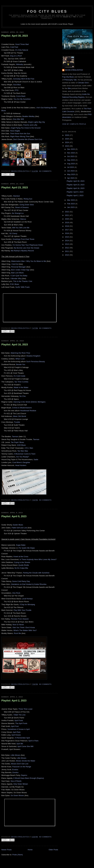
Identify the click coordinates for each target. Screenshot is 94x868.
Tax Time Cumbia (21, 382)
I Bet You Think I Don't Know (23, 627)
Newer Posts (6, 850)
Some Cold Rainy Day (21, 581)
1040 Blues (21, 445)
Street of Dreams (22, 207)
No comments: (45, 171)
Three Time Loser (25, 709)
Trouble (17, 422)
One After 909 (18, 119)
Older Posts (53, 850)
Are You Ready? (23, 457)
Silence (23, 219)
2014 (67, 241)
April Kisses (16, 735)
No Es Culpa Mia (21, 568)
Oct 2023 (71, 156)
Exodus (15, 770)
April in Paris (33, 741)
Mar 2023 (71, 200)
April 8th (20, 744)
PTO (17, 90)
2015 (67, 237)
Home (30, 850)
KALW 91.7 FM (69, 17)
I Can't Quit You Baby (19, 276)
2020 (67, 219)
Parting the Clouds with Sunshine (36, 573)
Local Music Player (66, 24)
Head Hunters (21, 465)
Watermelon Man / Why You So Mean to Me (29, 261)
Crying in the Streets (22, 562)
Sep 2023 (71, 160)
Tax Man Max (23, 451)
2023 (67, 146)
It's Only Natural (22, 50)
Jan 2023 (71, 207)
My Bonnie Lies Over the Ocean (27, 248)
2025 (67, 139)
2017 (67, 230)
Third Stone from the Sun (20, 134)
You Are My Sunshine (22, 99)
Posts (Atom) (18, 855)
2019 (67, 223)
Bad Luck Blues (17, 273)
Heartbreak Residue (28, 411)
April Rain (17, 732)
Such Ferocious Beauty (36, 362)
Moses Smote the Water (26, 761)
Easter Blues (18, 525)
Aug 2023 (71, 164)
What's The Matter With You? (25, 630)
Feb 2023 (71, 204)
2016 (67, 233)
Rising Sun (28, 199)
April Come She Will (25, 746)
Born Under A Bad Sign (20, 270)
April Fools (19, 720)
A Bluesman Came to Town (25, 454)
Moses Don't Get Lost (20, 764)
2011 (67, 251)
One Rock (16, 593)
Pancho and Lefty (30, 125)
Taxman (15, 436)
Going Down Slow (27, 205)
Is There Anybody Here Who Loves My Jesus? (38, 559)
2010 (67, 255)
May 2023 (71, 174)
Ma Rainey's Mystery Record (22, 251)
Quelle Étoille (24, 565)
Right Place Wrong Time (20, 136)
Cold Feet (14, 47)
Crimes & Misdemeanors (22, 408)
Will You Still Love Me (21, 228)
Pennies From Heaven (20, 619)
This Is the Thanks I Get (23, 281)
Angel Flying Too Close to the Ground (26, 128)
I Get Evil (15, 264)
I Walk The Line (19, 715)
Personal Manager (19, 267)
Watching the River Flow (20, 353)
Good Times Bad (22, 44)
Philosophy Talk (70, 80)
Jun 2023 (71, 171)
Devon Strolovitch (74, 70)
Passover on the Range (22, 767)
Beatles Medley (29, 116)
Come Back (21, 96)
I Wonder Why (16, 279)
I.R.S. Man (29, 448)
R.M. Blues (15, 284)
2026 (67, 135)
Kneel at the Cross (21, 557)
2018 (67, 226)
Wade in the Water (21, 387)
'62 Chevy (13, 233)
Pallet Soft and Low (19, 528)
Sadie (36, 460)
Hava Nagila (15, 131)
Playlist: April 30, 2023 (15, 36)
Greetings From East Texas (23, 239)
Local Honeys (27, 599)
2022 (67, 212)
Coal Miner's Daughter (21, 462)
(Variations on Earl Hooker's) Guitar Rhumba (29, 584)
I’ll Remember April (22, 738)
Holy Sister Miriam (21, 784)
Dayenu (24, 775)
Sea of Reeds (16, 781)
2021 (67, 215)
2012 (67, 248)
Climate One (83, 83)
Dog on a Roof (16, 56)
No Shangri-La (18, 213)
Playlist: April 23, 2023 (15, 188)
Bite (69, 88)
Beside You (21, 364)
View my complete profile (74, 124)
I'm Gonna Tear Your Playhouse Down (28, 245)
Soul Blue (17, 85)
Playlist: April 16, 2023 (15, 345)
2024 (67, 142)
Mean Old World (20, 416)
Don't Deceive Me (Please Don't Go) (28, 139)
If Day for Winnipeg (27, 604)
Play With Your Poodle (22, 610)
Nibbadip (20, 64)
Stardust (16, 196)
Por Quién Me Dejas (27, 548)
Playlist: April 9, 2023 (14, 516)
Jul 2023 (71, 167)
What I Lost (20, 359)
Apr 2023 (71, 178)
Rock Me (17, 633)
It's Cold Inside (19, 376)
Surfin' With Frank (22, 287)
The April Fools (21, 723)
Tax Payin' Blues (17, 442)
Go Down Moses (17, 795)
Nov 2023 (71, 153)
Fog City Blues (47, 11)
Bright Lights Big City (37, 122)
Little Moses (15, 755)
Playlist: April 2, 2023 (14, 701)
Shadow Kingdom (33, 356)
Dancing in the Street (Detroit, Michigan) (29, 402)
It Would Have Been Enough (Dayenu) (29, 778)
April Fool (15, 726)
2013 (67, 244)
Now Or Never (18, 625)
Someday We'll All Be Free (24, 79)
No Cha (23, 396)
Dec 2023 (71, 149)
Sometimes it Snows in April (19, 729)
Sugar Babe (21, 545)
